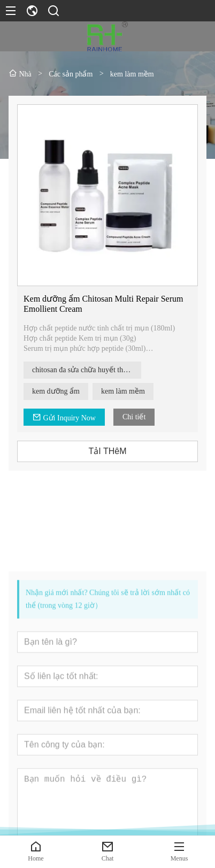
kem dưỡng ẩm (56, 391)
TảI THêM (108, 451)
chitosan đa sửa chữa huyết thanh (83, 370)
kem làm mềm (124, 391)
